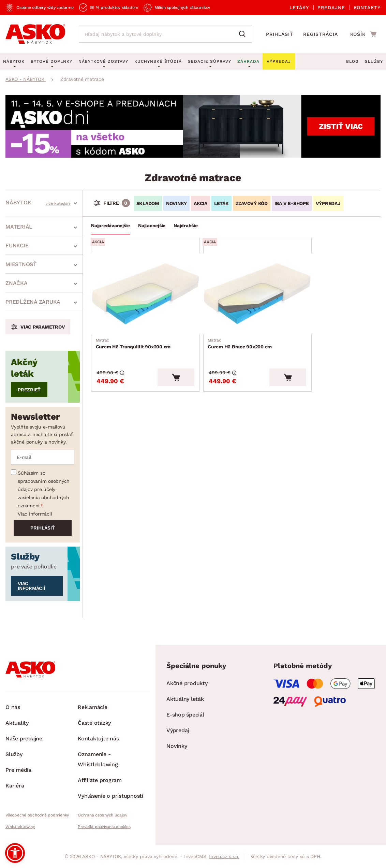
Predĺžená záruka (33, 302)
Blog (352, 61)
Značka (17, 283)
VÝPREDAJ (328, 203)
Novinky (177, 746)
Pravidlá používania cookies (104, 827)
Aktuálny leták (185, 699)
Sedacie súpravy (210, 61)
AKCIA (201, 203)
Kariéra (15, 786)
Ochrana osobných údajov (102, 815)
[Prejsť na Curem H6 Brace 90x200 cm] (235, 288)
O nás (13, 707)
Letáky (299, 8)
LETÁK (221, 203)
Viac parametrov (43, 327)
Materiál (19, 227)
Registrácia (321, 34)
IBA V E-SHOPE (292, 203)
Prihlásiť (280, 34)
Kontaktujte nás (98, 739)
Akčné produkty (187, 683)
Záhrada (248, 61)
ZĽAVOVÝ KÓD (252, 203)
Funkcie (17, 245)
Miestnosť (21, 264)
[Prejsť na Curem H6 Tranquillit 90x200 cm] (138, 288)
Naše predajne (24, 739)
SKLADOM (148, 203)
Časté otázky (94, 723)
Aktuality (17, 723)
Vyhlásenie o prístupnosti (110, 796)
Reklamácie (93, 707)
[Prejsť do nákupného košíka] (363, 34)
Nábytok (18, 202)
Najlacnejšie (152, 226)
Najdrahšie (186, 226)
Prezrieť (29, 390)
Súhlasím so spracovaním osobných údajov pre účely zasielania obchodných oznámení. (44, 489)
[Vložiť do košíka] (163, 363)
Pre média (18, 770)
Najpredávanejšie (110, 226)
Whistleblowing (20, 827)
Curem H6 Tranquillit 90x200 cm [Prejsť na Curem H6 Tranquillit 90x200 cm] (134, 331)
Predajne (331, 8)
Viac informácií (35, 514)
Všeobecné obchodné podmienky (37, 815)
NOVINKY (176, 203)
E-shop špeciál (185, 715)
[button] (15, 853)
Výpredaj (178, 730)
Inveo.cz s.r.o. (224, 856)
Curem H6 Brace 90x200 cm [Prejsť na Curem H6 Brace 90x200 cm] (226, 331)
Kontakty (367, 8)
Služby (374, 61)
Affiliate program (100, 780)
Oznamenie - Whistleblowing (98, 759)
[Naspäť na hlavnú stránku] (35, 34)
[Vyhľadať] (244, 34)
